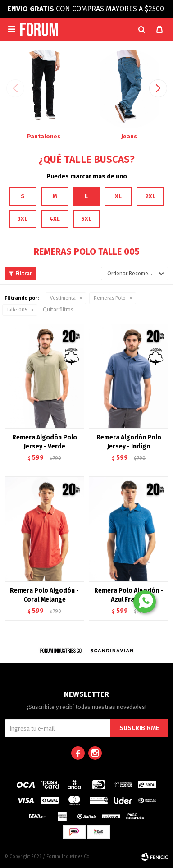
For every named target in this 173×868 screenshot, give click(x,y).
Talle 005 (17, 310)
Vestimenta (63, 298)
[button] (141, 29)
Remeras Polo (110, 298)
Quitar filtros (58, 310)
